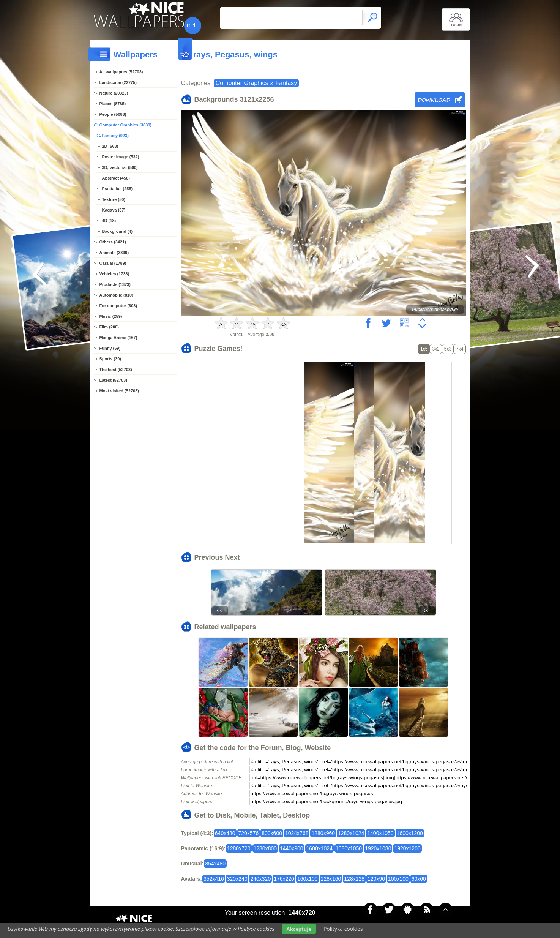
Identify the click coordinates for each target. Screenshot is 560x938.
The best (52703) (116, 370)
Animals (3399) (114, 253)
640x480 (225, 833)
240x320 (260, 879)
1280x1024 (351, 833)
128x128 (354, 879)
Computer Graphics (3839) (126, 125)
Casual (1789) (113, 263)
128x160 (331, 879)
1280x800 (265, 848)
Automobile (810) (116, 295)
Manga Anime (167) (118, 338)
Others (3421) (113, 242)
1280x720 (239, 848)
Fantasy (286, 83)
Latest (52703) (113, 380)
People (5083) (113, 114)
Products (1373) (115, 284)
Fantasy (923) (115, 136)
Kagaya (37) (114, 210)
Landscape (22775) (118, 82)
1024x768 (297, 833)
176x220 (284, 879)
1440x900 (292, 848)
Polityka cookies (343, 929)
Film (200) (109, 327)
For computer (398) (118, 306)
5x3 (448, 349)
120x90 (376, 879)
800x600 (272, 833)
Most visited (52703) (119, 391)
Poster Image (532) (121, 157)
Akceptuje (299, 929)
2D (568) (110, 146)
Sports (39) (110, 359)
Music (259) (111, 316)
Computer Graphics (242, 83)
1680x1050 (349, 848)
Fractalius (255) (118, 189)
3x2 (436, 349)
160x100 (308, 879)
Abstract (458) (116, 178)
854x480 (215, 864)
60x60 (419, 879)
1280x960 (323, 833)
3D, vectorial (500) (120, 167)
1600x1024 (319, 848)
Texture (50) (114, 199)
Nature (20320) (114, 93)
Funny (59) (110, 348)
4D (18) (109, 221)
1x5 (424, 349)
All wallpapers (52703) (121, 72)
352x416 (214, 879)
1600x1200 (410, 833)
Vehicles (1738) (114, 274)
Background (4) (118, 231)
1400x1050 (380, 833)
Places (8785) (113, 104)
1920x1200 (407, 848)
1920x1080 (378, 848)
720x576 (249, 833)
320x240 (237, 879)
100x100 (398, 879)
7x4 (460, 349)
